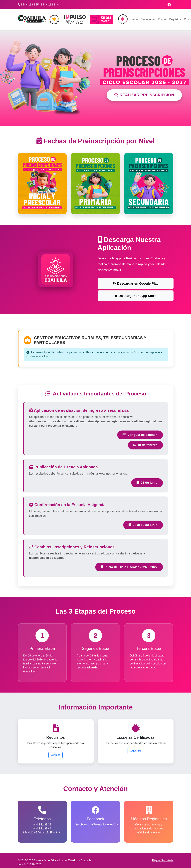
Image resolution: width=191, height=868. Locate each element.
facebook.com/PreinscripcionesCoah (98, 825)
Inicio (135, 19)
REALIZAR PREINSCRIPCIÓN (144, 95)
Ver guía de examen (140, 435)
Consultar (135, 751)
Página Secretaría (163, 861)
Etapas (162, 19)
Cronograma (148, 19)
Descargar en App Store (135, 296)
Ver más (56, 755)
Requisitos (175, 19)
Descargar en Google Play (136, 283)
